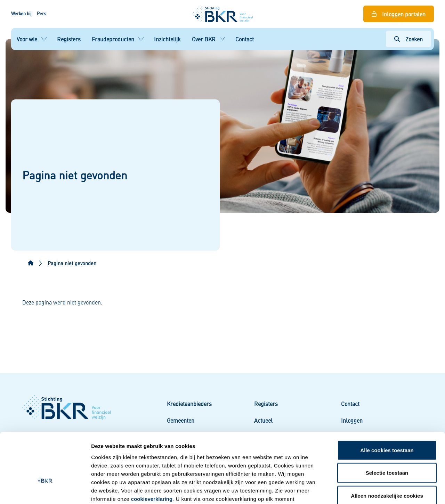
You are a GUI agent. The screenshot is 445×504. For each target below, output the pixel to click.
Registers (69, 39)
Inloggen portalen (404, 14)
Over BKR (204, 39)
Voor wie (27, 39)
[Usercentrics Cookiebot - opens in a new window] (45, 490)
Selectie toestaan (387, 428)
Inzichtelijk (167, 39)
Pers (41, 14)
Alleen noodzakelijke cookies (387, 451)
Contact (245, 39)
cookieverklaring (152, 454)
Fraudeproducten (113, 39)
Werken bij (21, 14)
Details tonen (374, 490)
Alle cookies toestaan (387, 405)
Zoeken (414, 39)
